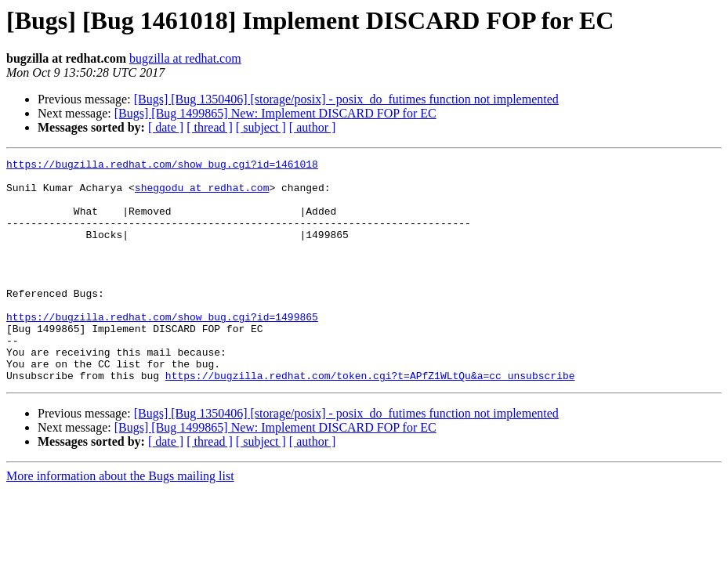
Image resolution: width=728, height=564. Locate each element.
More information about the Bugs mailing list (120, 521)
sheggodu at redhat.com (202, 194)
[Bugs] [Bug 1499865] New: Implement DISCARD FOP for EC (275, 113)
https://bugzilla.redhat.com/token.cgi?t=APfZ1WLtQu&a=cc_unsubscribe (370, 420)
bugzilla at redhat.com (185, 58)
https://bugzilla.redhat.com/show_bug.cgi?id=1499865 (162, 349)
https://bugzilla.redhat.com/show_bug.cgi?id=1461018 (162, 166)
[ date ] (166, 127)
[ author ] (313, 127)
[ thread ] (210, 127)
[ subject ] (261, 127)
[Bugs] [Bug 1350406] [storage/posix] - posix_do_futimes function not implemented (346, 99)
